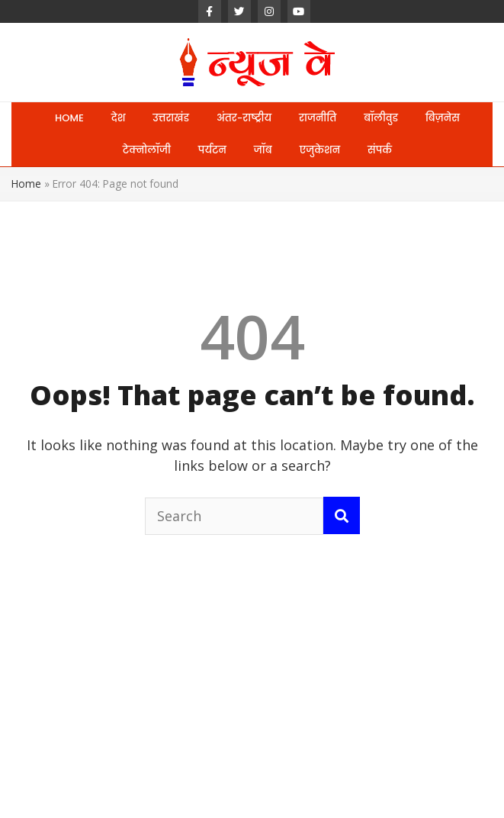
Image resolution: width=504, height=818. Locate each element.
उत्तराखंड (171, 118)
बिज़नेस (443, 118)
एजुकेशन (320, 150)
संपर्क (380, 150)
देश (119, 118)
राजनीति (318, 118)
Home (26, 184)
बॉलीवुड (381, 118)
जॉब (263, 150)
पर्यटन (212, 150)
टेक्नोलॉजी (147, 150)
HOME (69, 118)
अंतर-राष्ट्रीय (244, 118)
